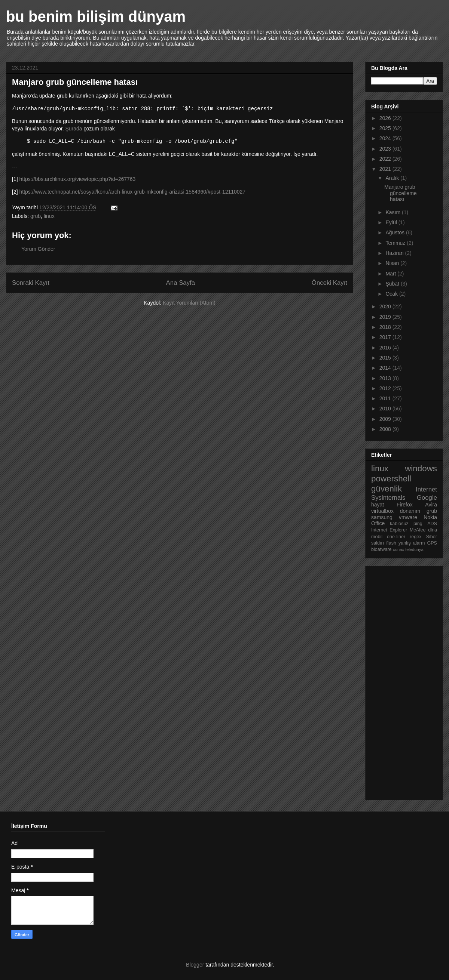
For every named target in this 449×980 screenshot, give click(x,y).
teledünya (414, 549)
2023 (386, 149)
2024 (386, 138)
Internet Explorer (389, 530)
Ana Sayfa (181, 283)
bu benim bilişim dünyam (96, 16)
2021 (386, 169)
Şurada (74, 129)
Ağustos (395, 232)
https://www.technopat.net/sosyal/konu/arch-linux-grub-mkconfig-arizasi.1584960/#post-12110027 (132, 192)
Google (427, 498)
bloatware (381, 549)
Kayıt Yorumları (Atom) (189, 303)
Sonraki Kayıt (31, 283)
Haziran (395, 253)
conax (398, 549)
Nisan (393, 263)
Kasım (394, 212)
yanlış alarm (412, 543)
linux (49, 216)
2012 (386, 388)
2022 (386, 159)
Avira (431, 505)
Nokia (430, 517)
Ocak (392, 294)
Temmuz (396, 243)
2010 (386, 409)
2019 (386, 317)
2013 (386, 378)
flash (391, 543)
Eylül (392, 222)
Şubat (393, 284)
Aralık (393, 178)
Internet (426, 489)
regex (416, 537)
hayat (378, 505)
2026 (386, 118)
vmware (408, 517)
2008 (386, 429)
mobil (377, 537)
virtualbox (382, 511)
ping (418, 524)
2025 (386, 128)
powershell (391, 479)
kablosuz (399, 524)
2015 (386, 358)
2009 (386, 419)
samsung (382, 517)
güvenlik (387, 489)
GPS (432, 543)
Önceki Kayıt (329, 283)
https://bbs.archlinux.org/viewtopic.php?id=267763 (77, 179)
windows (421, 469)
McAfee (418, 530)
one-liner (396, 537)
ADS (432, 524)
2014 (386, 368)
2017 (386, 337)
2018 (386, 327)
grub (36, 216)
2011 (386, 398)
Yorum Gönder (38, 249)
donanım (410, 511)
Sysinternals (388, 498)
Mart (391, 274)
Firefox (405, 505)
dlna (433, 530)
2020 (386, 306)
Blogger (195, 965)
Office (378, 523)
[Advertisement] (401, 681)
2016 (386, 348)
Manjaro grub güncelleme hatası (401, 193)
